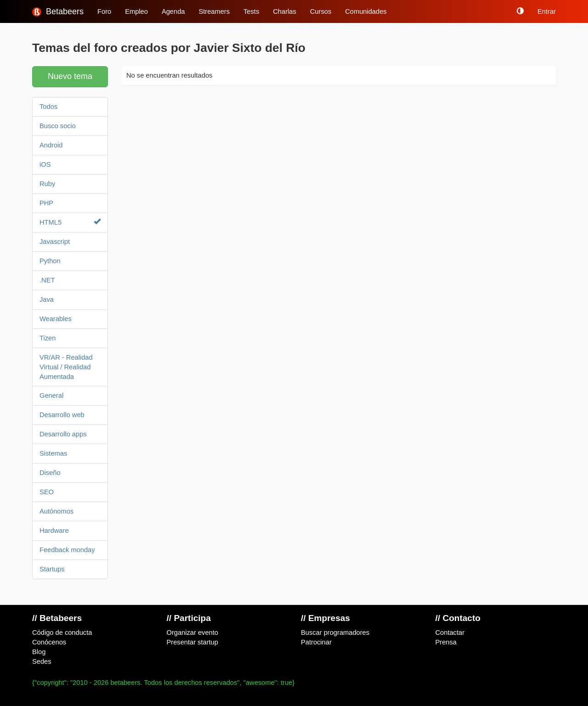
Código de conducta (62, 633)
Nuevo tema (70, 76)
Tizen (48, 338)
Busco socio (58, 126)
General (51, 395)
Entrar (547, 11)
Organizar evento (192, 633)
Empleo (136, 11)
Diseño (50, 473)
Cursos (321, 11)
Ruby (47, 184)
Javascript (55, 242)
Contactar (450, 633)
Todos (48, 107)
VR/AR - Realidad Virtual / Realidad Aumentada (66, 367)
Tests (251, 11)
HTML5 (70, 222)
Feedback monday (67, 550)
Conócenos (49, 642)
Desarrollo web (62, 415)
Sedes (42, 661)
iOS (45, 164)
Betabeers (58, 12)
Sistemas (53, 453)
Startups (52, 569)
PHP (46, 203)
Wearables (56, 319)
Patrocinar (316, 642)
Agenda (173, 11)
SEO (47, 492)
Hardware (54, 531)
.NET (47, 280)
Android (51, 145)
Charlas (285, 11)
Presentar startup (192, 642)
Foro (104, 11)
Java (47, 299)
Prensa (446, 642)
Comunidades (366, 11)
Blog (39, 652)
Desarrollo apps (63, 434)
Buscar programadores (335, 633)
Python (50, 261)
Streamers (214, 11)
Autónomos (57, 511)
